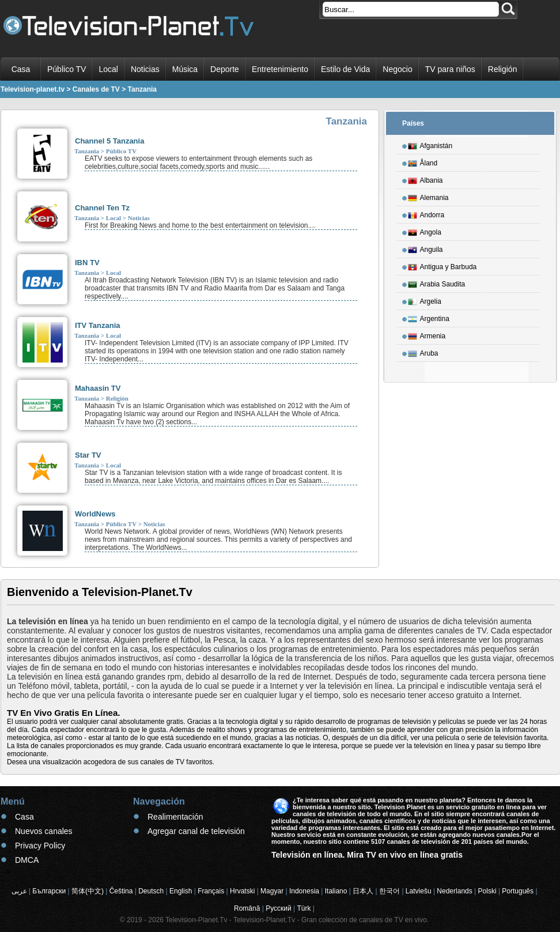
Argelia (425, 300)
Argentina (429, 317)
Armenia (427, 334)
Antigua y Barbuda (442, 265)
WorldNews (95, 514)
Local (108, 69)
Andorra (426, 213)
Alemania (428, 196)
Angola (425, 231)
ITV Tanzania (98, 325)
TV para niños (450, 69)
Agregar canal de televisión (196, 831)
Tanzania (87, 151)
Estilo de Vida (345, 69)
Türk (304, 908)
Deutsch (151, 891)
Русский (279, 908)
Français (211, 891)
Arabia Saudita (437, 282)
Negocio (397, 69)
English (181, 891)
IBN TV (87, 263)
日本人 (363, 891)
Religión (503, 69)
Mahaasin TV (98, 388)
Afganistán (430, 144)
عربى (19, 891)
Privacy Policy (40, 846)
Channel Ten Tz (102, 208)
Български (49, 891)
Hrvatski (242, 891)
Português (518, 891)
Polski (487, 891)
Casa (21, 69)
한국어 (389, 891)
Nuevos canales (44, 831)
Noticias (145, 69)
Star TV (88, 455)
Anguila (425, 248)
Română (247, 908)
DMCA (27, 860)
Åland (423, 161)
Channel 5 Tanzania (109, 141)
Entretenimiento (280, 69)
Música (185, 69)
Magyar (272, 891)
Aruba (423, 352)
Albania (425, 179)
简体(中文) (88, 891)
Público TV (67, 69)
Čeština (121, 891)
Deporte (225, 69)
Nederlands (454, 891)
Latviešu (419, 891)
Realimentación (175, 817)
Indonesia (304, 891)
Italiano (336, 891)
